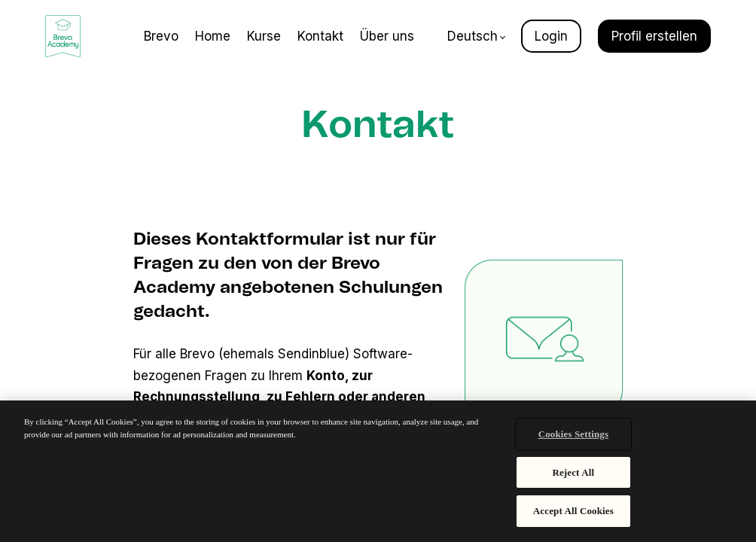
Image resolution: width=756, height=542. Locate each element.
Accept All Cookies (573, 511)
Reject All (573, 472)
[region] (378, 471)
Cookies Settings (573, 434)
